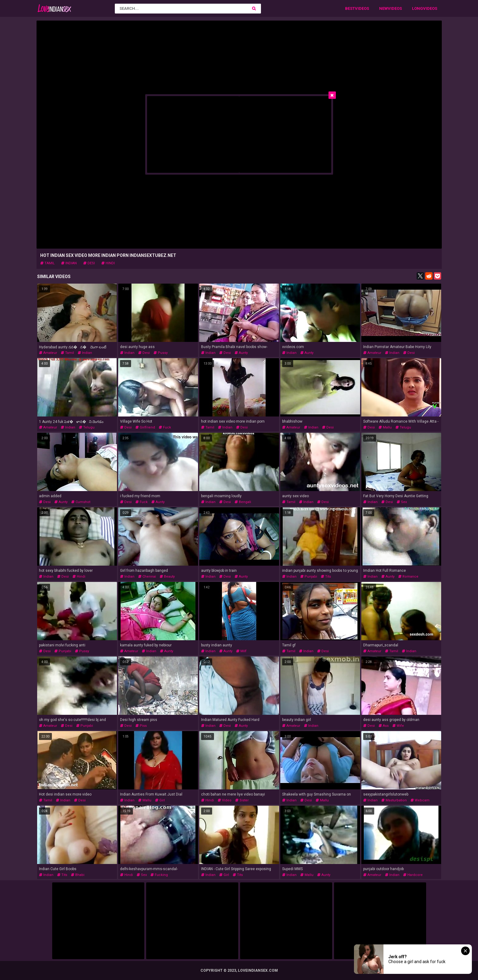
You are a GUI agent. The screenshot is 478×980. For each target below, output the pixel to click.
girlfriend (145, 427)
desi (89, 263)
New (383, 8)
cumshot (81, 502)
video (225, 800)
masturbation (394, 800)
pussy (161, 353)
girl (160, 800)
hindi (108, 263)
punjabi (309, 577)
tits (326, 577)
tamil (47, 263)
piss (141, 726)
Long (418, 8)
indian (69, 263)
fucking (159, 875)
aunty (241, 353)
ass (384, 726)
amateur (48, 353)
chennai (147, 577)
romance (408, 577)
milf (241, 651)
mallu (385, 427)
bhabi (78, 875)
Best (350, 8)
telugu (87, 427)
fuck (165, 427)
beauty (167, 577)
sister (242, 800)
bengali (243, 502)
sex (402, 502)
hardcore (413, 875)
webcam (420, 800)
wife (398, 726)
